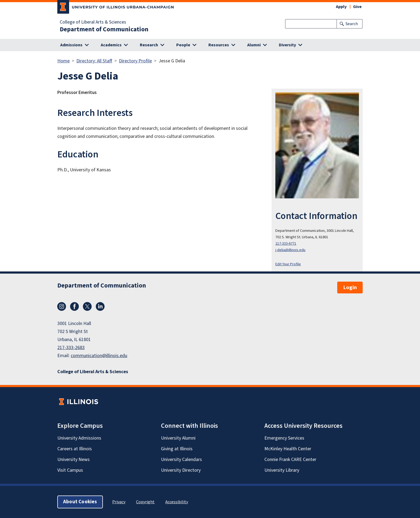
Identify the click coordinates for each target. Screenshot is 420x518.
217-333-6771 (286, 243)
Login (350, 288)
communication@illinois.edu (99, 356)
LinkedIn (100, 307)
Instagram (62, 307)
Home (63, 61)
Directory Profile (135, 61)
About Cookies (80, 502)
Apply (341, 7)
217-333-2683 (71, 348)
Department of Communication (104, 29)
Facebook (74, 307)
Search (352, 24)
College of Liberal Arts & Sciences (93, 22)
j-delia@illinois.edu (290, 250)
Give (357, 7)
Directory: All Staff (94, 61)
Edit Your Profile (288, 264)
